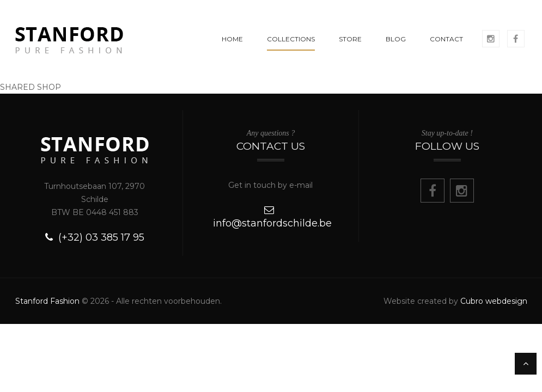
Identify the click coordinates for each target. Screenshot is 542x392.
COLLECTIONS (291, 39)
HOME (232, 39)
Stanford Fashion (47, 301)
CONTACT (446, 39)
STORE (350, 39)
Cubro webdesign (494, 301)
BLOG (396, 39)
